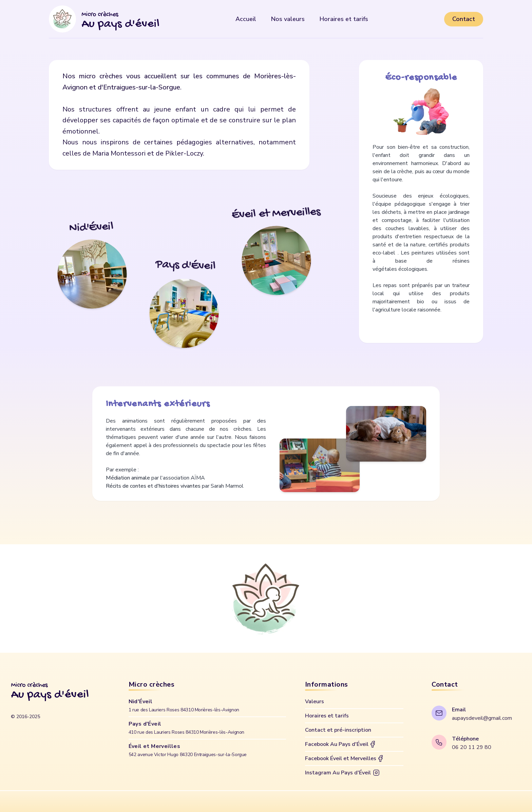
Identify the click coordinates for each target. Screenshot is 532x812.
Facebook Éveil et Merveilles (345, 758)
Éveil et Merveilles (188, 750)
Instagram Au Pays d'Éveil (343, 773)
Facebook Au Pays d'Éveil (341, 744)
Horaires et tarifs (327, 716)
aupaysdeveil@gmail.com (482, 718)
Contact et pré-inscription (338, 730)
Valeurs (315, 702)
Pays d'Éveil (186, 728)
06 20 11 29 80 (472, 747)
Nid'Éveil (184, 705)
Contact (464, 19)
